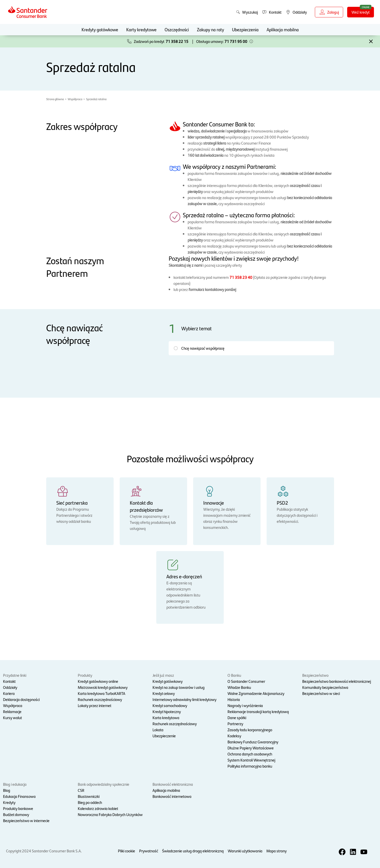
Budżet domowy (16, 814)
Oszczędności (177, 29)
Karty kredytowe (141, 29)
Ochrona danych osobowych (250, 754)
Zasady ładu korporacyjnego (250, 730)
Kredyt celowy (164, 693)
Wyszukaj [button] (247, 12)
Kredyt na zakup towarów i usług (179, 687)
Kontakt (9, 681)
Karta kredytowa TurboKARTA (102, 693)
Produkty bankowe (18, 808)
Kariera (9, 693)
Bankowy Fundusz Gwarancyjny (253, 742)
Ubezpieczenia (245, 29)
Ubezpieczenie (164, 736)
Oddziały (10, 687)
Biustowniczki (89, 796)
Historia (234, 699)
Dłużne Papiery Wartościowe (251, 748)
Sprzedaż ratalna (96, 99)
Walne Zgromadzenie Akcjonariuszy (256, 693)
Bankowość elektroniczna (173, 784)
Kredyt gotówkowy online (98, 681)
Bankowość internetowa (172, 796)
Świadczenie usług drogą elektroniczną (193, 851)
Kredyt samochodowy (170, 705)
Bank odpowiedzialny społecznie (104, 784)
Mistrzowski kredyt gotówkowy (103, 687)
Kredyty (9, 802)
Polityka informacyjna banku (250, 766)
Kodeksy (234, 736)
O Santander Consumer (246, 681)
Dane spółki (237, 717)
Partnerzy (235, 724)
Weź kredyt (363, 12)
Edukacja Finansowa (19, 796)
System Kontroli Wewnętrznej (251, 760)
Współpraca (75, 99)
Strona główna (55, 99)
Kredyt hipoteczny (167, 711)
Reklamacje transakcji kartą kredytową (258, 711)
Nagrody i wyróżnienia (245, 705)
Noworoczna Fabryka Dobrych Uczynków (110, 814)
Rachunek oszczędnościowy (100, 699)
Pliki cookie (126, 851)
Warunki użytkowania (245, 851)
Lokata (158, 730)
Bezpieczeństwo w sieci (321, 693)
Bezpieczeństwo (315, 675)
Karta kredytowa (166, 717)
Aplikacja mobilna (283, 29)
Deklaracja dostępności (21, 699)
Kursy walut (12, 717)
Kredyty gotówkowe (100, 29)
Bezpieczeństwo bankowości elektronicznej (337, 681)
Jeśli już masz (163, 675)
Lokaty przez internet (95, 705)
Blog (7, 790)
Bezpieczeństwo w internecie (26, 820)
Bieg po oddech (90, 802)
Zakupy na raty (210, 29)
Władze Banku (239, 687)
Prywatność (149, 851)
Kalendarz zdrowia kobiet (98, 808)
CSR (81, 790)
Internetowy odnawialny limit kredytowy (184, 699)
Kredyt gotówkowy (168, 681)
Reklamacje (12, 711)
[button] (251, 41)
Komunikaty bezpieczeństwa (325, 687)
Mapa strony (276, 851)
